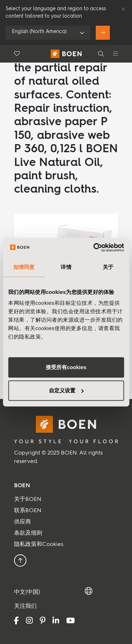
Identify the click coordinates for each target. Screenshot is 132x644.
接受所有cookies (66, 367)
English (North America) (39, 32)
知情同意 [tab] (24, 267)
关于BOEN (28, 500)
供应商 (23, 522)
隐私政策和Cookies (39, 545)
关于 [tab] (108, 267)
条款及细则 (28, 533)
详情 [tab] (66, 267)
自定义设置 (66, 390)
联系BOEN (28, 511)
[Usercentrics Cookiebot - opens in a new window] (94, 247)
